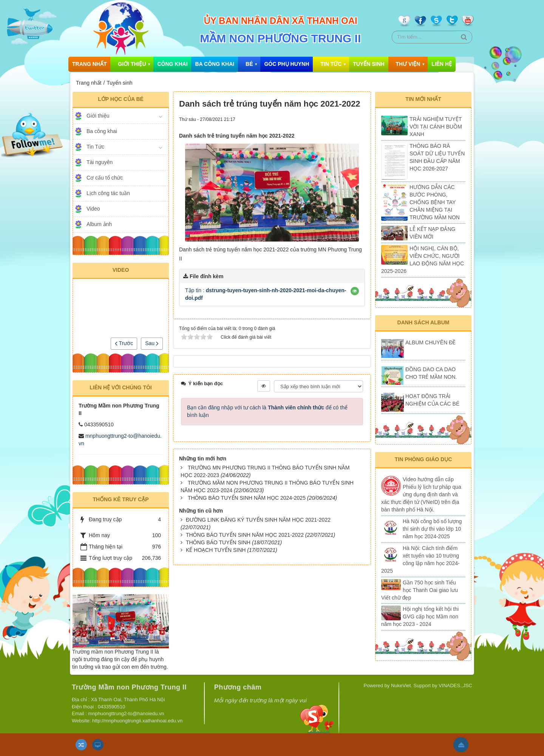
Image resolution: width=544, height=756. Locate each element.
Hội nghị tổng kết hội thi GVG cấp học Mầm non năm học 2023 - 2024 (420, 617)
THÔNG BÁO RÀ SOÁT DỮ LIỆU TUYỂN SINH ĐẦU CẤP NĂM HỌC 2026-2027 (437, 157)
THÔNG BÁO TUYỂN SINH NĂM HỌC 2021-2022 (245, 535)
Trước (124, 343)
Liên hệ (442, 64)
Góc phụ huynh (287, 64)
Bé (249, 64)
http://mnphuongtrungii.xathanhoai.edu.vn (137, 721)
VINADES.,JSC (455, 686)
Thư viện (408, 64)
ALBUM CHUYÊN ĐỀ (430, 342)
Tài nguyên (100, 162)
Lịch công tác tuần (108, 193)
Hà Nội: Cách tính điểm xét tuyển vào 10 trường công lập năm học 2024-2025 (420, 559)
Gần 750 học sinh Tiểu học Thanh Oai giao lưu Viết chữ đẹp (420, 590)
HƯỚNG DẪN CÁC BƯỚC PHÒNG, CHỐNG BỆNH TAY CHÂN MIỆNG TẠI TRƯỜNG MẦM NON (435, 202)
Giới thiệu (132, 64)
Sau (152, 343)
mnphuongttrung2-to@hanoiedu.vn (126, 713)
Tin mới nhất (423, 99)
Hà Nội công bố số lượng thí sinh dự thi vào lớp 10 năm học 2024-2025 (432, 529)
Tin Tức (331, 64)
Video (93, 209)
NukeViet (401, 686)
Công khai (172, 64)
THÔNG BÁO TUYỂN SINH (218, 542)
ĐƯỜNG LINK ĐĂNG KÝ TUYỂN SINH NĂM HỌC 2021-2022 (258, 520)
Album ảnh (99, 224)
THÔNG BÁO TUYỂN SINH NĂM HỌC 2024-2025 (247, 498)
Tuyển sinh (369, 64)
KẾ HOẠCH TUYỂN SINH (216, 550)
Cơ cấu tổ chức (105, 178)
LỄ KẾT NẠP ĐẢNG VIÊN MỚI (432, 233)
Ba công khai (215, 64)
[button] (355, 291)
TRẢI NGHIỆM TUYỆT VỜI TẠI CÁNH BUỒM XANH (436, 127)
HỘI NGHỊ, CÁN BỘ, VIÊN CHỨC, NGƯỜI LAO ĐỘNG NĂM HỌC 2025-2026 (423, 260)
